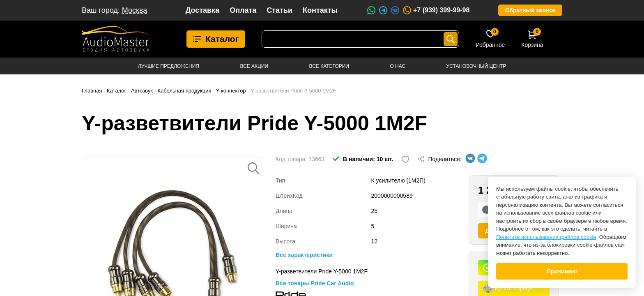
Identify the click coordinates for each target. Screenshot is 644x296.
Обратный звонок (530, 10)
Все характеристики (304, 255)
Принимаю (562, 271)
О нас (398, 66)
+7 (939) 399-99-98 (436, 10)
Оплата (243, 10)
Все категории (329, 66)
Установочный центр (476, 66)
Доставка (202, 10)
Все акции (254, 66)
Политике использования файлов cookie (546, 237)
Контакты (320, 10)
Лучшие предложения (169, 66)
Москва (135, 10)
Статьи (279, 10)
